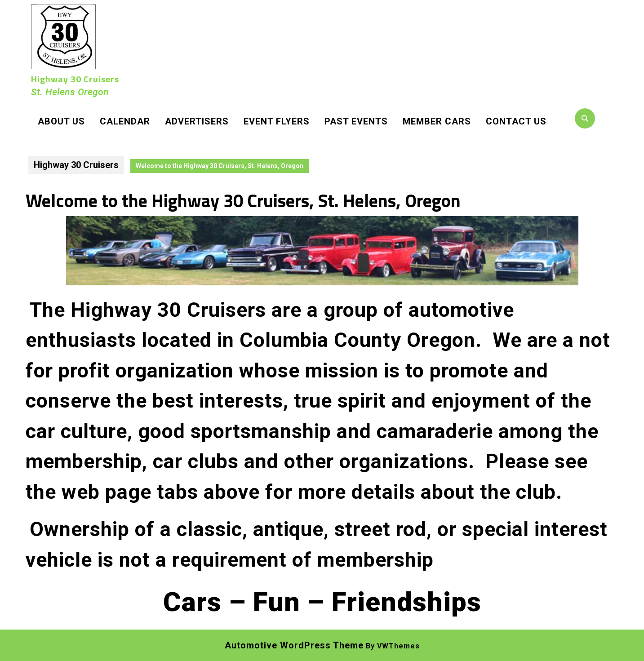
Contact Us (516, 121)
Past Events (356, 121)
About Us (61, 121)
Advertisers (197, 121)
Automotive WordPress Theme (294, 645)
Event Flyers (277, 121)
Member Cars (437, 121)
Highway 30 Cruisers (75, 79)
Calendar (125, 121)
